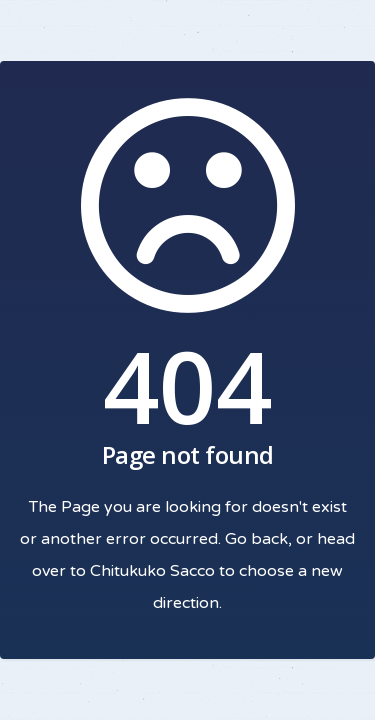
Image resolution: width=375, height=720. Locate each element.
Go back (256, 539)
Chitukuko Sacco (152, 571)
